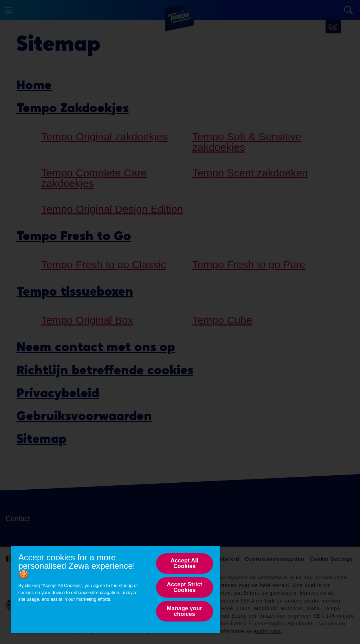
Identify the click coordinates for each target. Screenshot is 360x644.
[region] (116, 589)
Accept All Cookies (184, 563)
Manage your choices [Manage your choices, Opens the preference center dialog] (185, 611)
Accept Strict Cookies (184, 587)
